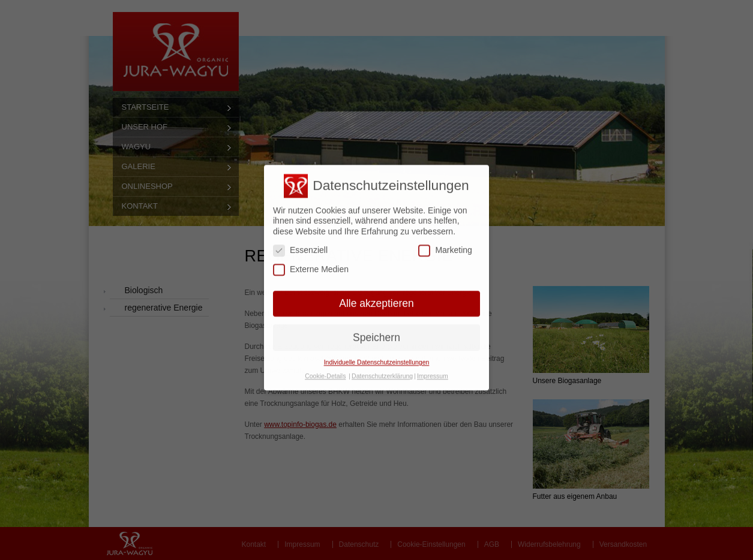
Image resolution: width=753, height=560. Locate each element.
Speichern (376, 329)
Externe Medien (311, 262)
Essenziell (300, 243)
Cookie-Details (325, 368)
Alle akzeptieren (376, 295)
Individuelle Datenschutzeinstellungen (377, 354)
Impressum (433, 368)
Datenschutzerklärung (382, 368)
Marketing (445, 243)
